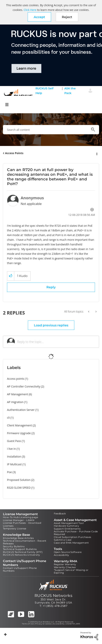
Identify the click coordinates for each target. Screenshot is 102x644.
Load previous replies (51, 325)
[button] (39, 17)
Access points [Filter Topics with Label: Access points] (16, 379)
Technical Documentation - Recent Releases (25, 542)
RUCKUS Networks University (21, 555)
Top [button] (5, 635)
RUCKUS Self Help (44, 91)
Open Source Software (68, 552)
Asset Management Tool (69, 523)
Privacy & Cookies (43, 624)
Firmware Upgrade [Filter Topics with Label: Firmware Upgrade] (19, 433)
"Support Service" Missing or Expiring (71, 571)
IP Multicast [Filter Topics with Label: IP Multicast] (14, 464)
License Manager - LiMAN (19, 520)
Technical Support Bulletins (20, 549)
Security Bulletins (14, 546)
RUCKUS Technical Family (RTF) (23, 552)
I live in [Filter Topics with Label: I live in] (11, 449)
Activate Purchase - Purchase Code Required (76, 533)
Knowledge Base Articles (18, 538)
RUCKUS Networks (53, 596)
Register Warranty (65, 564)
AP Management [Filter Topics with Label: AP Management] (18, 394)
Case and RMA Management (71, 543)
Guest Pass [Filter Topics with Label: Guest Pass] (14, 441)
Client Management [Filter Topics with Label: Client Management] (20, 425)
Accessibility (62, 555)
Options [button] (97, 153)
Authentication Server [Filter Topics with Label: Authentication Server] (21, 410)
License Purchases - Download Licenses (22, 524)
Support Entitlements (67, 529)
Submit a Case (63, 540)
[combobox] (51, 130)
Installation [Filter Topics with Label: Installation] (14, 456)
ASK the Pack (70, 91)
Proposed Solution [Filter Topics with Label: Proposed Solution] (19, 480)
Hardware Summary (66, 526)
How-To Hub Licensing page (20, 517)
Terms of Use (28, 624)
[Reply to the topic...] (56, 342)
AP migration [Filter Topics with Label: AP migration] (15, 402)
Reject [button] (67, 17)
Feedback (60, 514)
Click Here (30, 10)
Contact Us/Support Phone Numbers (20, 569)
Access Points (14, 153)
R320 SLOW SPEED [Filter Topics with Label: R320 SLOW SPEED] (19, 488)
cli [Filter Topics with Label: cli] (8, 418)
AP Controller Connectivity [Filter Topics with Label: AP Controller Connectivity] (24, 386)
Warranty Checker (65, 567)
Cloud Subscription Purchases (73, 537)
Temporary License (15, 528)
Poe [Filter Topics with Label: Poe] (9, 472)
